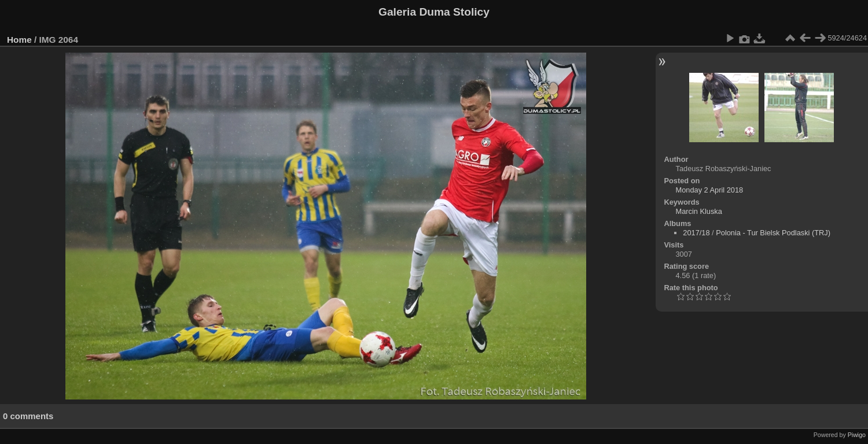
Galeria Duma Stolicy (434, 12)
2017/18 (696, 233)
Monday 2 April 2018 (710, 190)
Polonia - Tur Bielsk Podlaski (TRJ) (773, 233)
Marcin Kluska (699, 211)
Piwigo (857, 435)
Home (19, 40)
